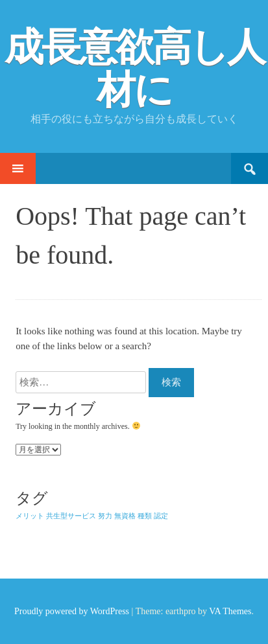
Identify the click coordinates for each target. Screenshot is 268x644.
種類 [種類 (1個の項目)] (145, 516)
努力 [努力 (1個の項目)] (105, 516)
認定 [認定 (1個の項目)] (161, 516)
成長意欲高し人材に (134, 69)
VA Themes (230, 611)
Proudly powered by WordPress (72, 611)
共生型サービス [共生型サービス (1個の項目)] (71, 516)
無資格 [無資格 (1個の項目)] (125, 516)
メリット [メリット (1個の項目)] (30, 516)
